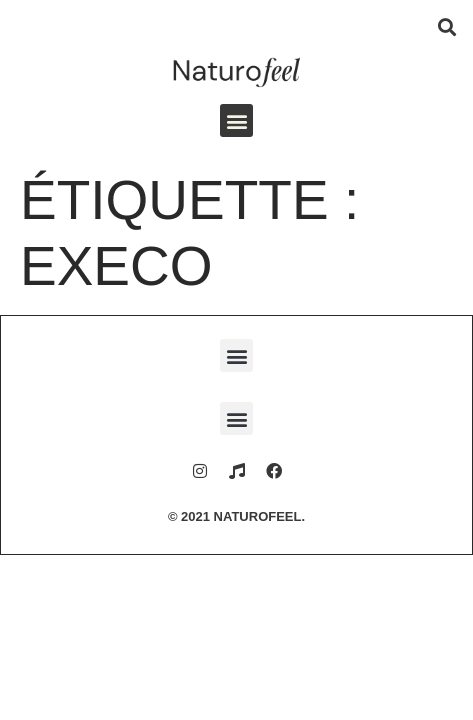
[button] (446, 26)
